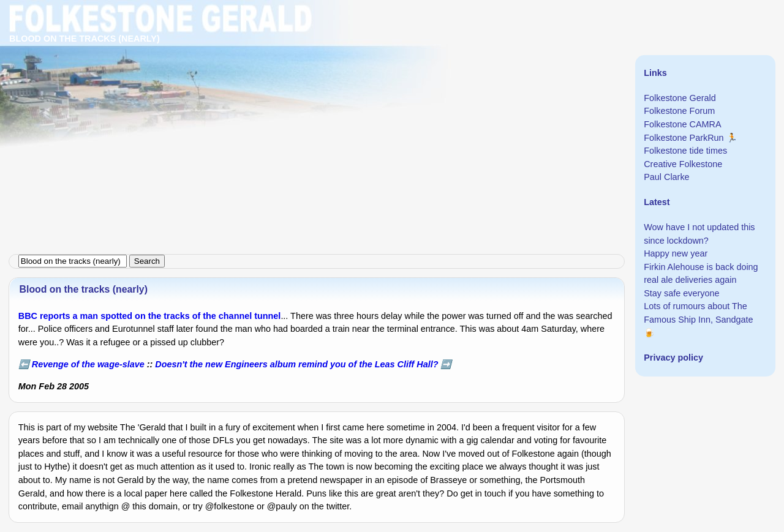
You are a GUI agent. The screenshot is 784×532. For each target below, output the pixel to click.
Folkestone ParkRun (684, 138)
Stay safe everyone (681, 293)
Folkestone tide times (685, 151)
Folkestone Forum (679, 111)
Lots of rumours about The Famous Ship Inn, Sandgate (698, 313)
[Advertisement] (367, 86)
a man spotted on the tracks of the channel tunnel (177, 316)
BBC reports (44, 316)
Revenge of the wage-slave (88, 364)
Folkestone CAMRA (682, 124)
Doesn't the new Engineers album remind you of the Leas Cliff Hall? (296, 364)
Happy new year (676, 253)
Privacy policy (673, 358)
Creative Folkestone (683, 164)
